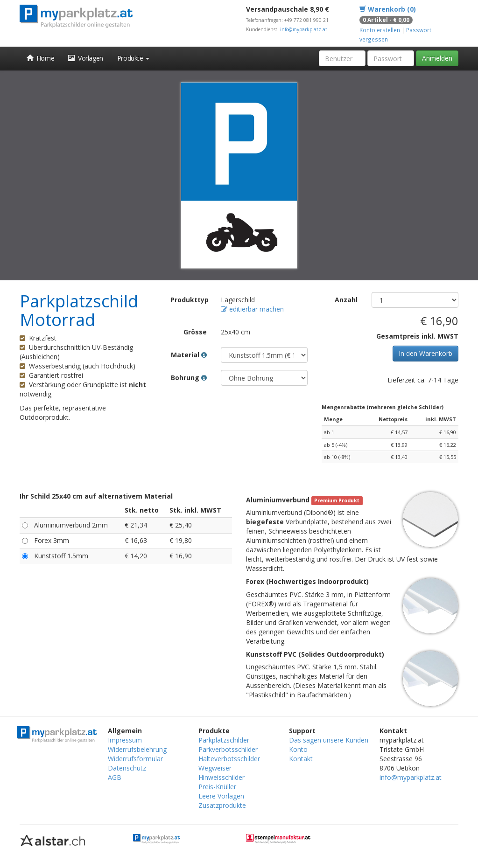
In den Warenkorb (425, 353)
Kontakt (301, 759)
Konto (298, 749)
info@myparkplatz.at (304, 29)
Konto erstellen (380, 30)
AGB (115, 777)
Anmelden (437, 58)
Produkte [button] (133, 58)
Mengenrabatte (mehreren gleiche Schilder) (383, 407)
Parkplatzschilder (224, 740)
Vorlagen (86, 58)
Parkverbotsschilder (228, 749)
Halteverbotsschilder (229, 759)
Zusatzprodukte (222, 805)
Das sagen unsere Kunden (329, 740)
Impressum (125, 740)
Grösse (195, 332)
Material (189, 355)
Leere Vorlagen (221, 796)
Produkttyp (190, 300)
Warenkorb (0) (388, 9)
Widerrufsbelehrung (137, 749)
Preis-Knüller (217, 787)
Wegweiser (215, 768)
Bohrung (189, 378)
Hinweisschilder (221, 777)
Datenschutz (127, 768)
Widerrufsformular (135, 759)
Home (40, 58)
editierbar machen (252, 309)
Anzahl (346, 300)
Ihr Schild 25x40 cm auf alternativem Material (96, 496)
